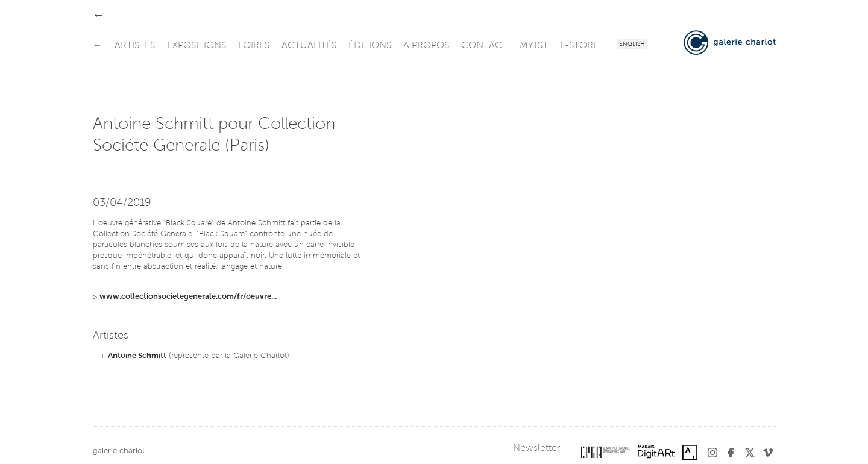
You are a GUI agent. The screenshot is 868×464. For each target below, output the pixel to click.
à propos (426, 46)
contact (484, 46)
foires (254, 46)
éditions (370, 46)
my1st (534, 46)
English (632, 45)
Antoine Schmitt (137, 356)
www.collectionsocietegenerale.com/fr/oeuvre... (188, 297)
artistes (135, 46)
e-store (579, 46)
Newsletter (536, 448)
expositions (197, 46)
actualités (309, 46)
